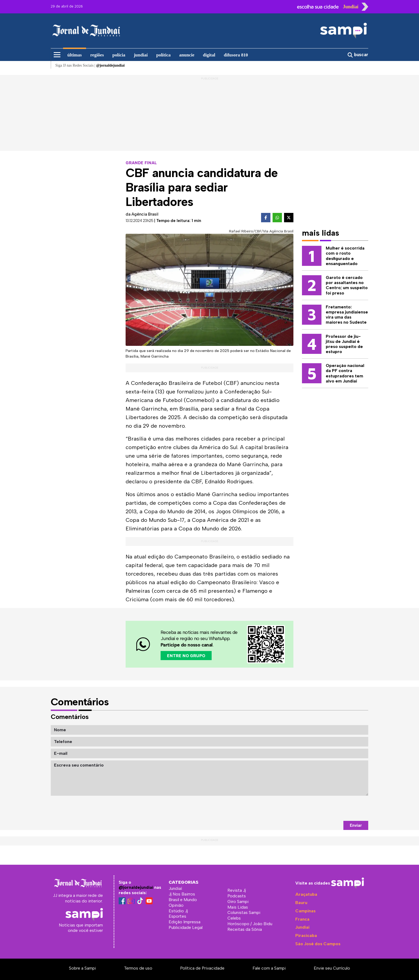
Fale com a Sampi (269, 968)
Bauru (301, 903)
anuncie (187, 55)
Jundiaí (302, 927)
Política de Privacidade (202, 968)
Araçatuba (306, 894)
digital (209, 55)
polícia (119, 55)
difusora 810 (236, 55)
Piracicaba (306, 935)
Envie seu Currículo (332, 968)
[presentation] (328, 808)
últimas (75, 55)
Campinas (305, 911)
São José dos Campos (318, 944)
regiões (97, 55)
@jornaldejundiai (136, 887)
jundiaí (141, 55)
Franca (302, 919)
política (164, 55)
